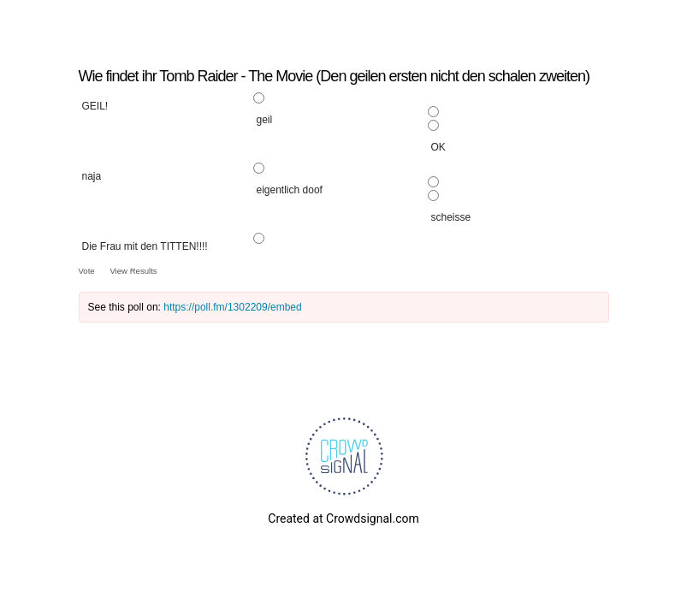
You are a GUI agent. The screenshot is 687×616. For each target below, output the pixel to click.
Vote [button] (88, 271)
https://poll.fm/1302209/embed (232, 307)
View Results (133, 271)
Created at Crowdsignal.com (343, 518)
